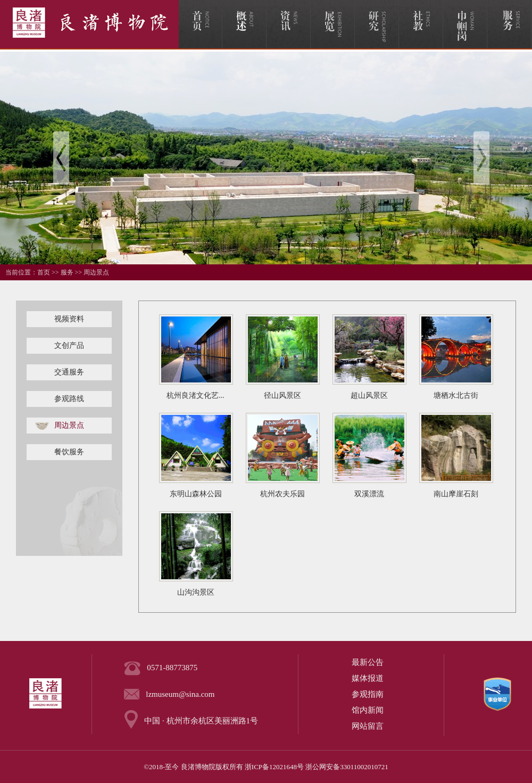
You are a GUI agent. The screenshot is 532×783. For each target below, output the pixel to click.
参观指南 (368, 694)
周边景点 (96, 272)
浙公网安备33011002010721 (347, 767)
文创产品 (69, 345)
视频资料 (69, 319)
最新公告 (368, 662)
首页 (44, 272)
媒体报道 (368, 678)
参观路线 (69, 399)
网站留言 (368, 726)
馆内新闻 (368, 710)
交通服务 (69, 372)
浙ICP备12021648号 (274, 767)
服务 (67, 272)
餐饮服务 (69, 452)
